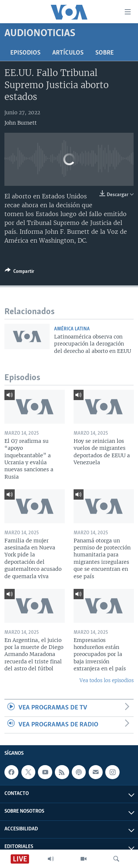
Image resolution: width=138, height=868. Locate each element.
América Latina (72, 329)
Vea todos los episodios (107, 680)
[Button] (20, 272)
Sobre (105, 53)
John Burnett (21, 123)
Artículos (68, 53)
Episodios (25, 53)
